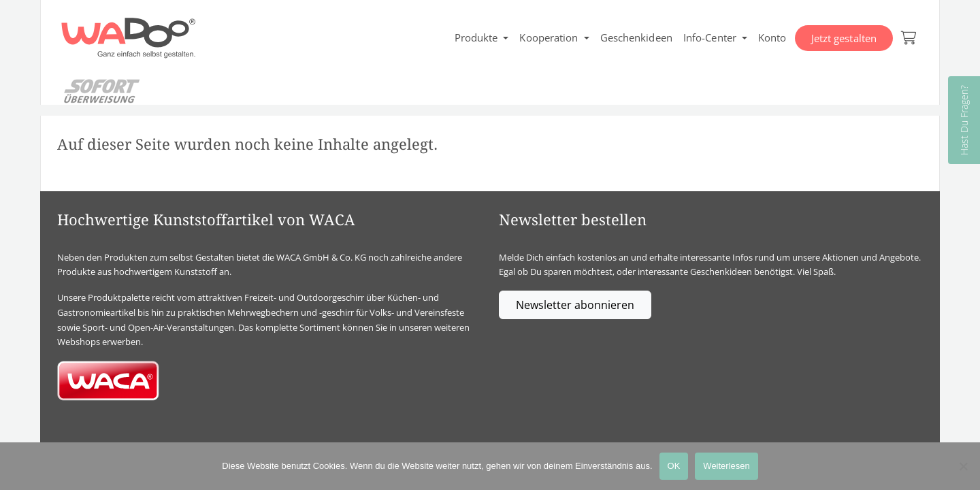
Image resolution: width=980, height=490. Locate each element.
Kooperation (549, 37)
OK (674, 466)
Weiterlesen (726, 466)
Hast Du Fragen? (964, 120)
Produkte (476, 37)
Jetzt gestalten (844, 38)
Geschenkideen (636, 37)
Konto (772, 37)
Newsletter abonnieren (575, 305)
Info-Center (710, 37)
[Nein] (963, 466)
